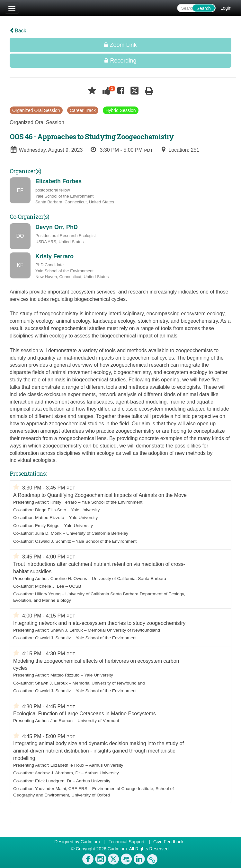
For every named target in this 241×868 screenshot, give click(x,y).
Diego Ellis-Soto (51, 510)
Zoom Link (120, 45)
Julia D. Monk (48, 533)
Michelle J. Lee (50, 586)
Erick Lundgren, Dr (53, 781)
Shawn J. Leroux (67, 630)
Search (203, 8)
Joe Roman (62, 721)
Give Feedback (168, 842)
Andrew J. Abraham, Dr (57, 773)
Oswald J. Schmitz (53, 541)
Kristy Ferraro (64, 502)
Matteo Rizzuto (50, 518)
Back (18, 31)
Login (226, 8)
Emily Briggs (47, 526)
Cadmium (90, 842)
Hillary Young (48, 594)
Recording (120, 61)
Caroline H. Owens (69, 579)
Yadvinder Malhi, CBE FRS (61, 789)
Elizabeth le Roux (67, 765)
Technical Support (126, 842)
